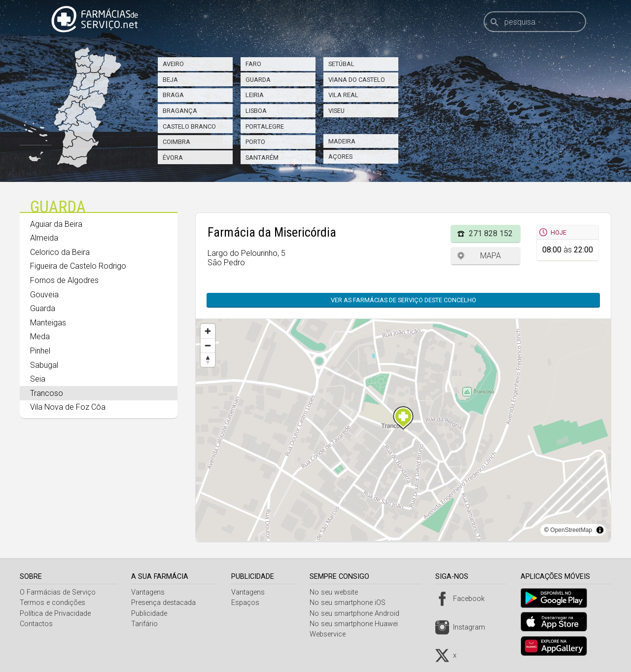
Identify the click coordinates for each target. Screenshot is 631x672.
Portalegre (265, 126)
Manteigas (48, 323)
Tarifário (146, 624)
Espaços (248, 603)
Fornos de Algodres (64, 280)
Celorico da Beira (60, 252)
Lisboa (256, 111)
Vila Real (343, 95)
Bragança (180, 111)
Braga (173, 95)
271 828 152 (491, 233)
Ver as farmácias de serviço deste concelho (403, 300)
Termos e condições (53, 603)
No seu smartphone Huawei (358, 624)
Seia (38, 379)
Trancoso (47, 393)
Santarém (262, 158)
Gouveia (44, 295)
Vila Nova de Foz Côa (68, 407)
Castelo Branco (189, 126)
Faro (253, 64)
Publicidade (151, 614)
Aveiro (173, 64)
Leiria (255, 95)
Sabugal (44, 365)
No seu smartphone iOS (351, 603)
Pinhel (40, 351)
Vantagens (149, 592)
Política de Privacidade (55, 614)
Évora (173, 158)
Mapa (491, 256)
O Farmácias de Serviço (58, 592)
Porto (255, 142)
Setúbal (341, 64)
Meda (40, 336)
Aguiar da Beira (56, 224)
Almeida (44, 238)
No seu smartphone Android (358, 614)
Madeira (342, 141)
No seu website (338, 592)
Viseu (336, 111)
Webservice (332, 634)
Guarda (258, 80)
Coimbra (176, 142)
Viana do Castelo (357, 80)
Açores (340, 157)
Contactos (36, 624)
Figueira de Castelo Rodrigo (78, 266)
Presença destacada (165, 603)
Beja (170, 80)
